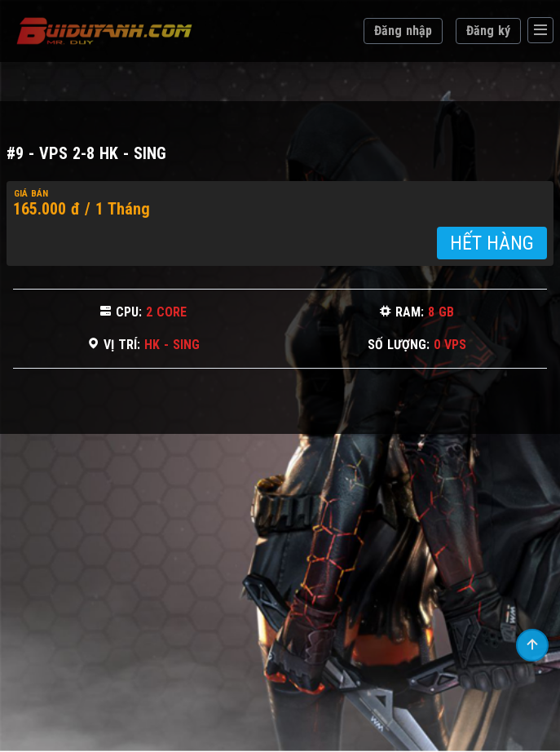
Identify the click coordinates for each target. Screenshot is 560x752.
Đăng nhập (403, 31)
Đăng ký (488, 31)
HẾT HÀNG (492, 243)
